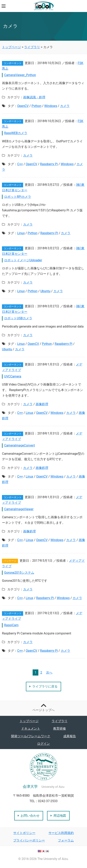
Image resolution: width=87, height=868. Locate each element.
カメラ (65, 106)
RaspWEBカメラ (16, 133)
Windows (51, 106)
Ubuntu (45, 291)
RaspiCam (11, 625)
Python (36, 106)
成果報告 (70, 736)
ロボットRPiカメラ (18, 197)
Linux (21, 233)
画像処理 (42, 404)
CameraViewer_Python (20, 75)
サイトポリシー (24, 833)
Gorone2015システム (19, 573)
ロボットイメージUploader (23, 260)
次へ (49, 672)
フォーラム (66, 840)
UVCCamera (13, 376)
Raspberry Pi (49, 164)
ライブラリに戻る (43, 686)
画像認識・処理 (34, 97)
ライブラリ (60, 721)
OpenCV (23, 106)
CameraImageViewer (19, 509)
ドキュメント (31, 729)
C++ (20, 164)
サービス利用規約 (61, 833)
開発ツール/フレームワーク (31, 736)
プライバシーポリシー (29, 840)
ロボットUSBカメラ (18, 318)
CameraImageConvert (20, 445)
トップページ (29, 721)
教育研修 (60, 729)
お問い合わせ (29, 816)
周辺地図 (58, 816)
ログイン (43, 744)
